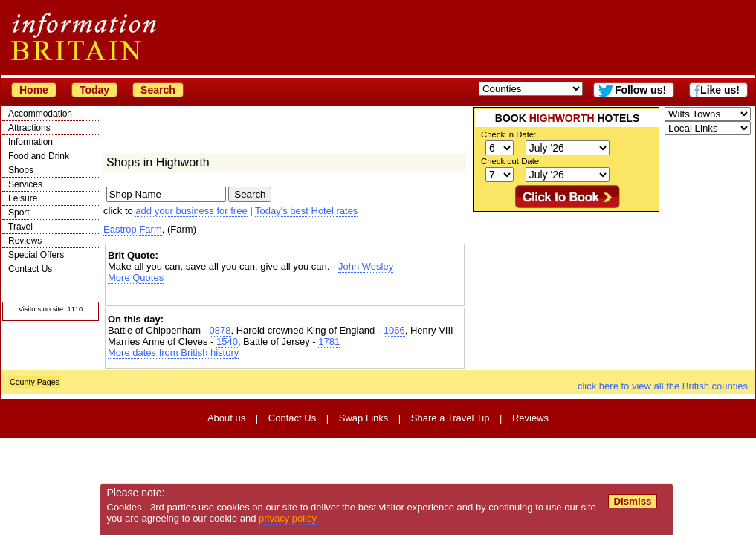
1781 (329, 341)
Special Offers (36, 255)
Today (94, 90)
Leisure (23, 198)
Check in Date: (508, 134)
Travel (20, 227)
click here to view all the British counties (663, 386)
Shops (21, 170)
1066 (394, 330)
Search (158, 90)
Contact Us (30, 269)
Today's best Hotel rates (306, 211)
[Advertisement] (285, 296)
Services (25, 184)
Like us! (720, 90)
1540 (227, 341)
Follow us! (640, 90)
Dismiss (632, 501)
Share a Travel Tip (450, 418)
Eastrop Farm (133, 229)
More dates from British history (173, 353)
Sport (19, 213)
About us (226, 418)
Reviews (25, 241)
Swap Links (364, 418)
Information (30, 142)
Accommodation (40, 114)
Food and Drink (39, 156)
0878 (220, 330)
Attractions (29, 128)
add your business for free (191, 211)
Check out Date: (511, 161)
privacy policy (288, 518)
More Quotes (136, 278)
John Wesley (366, 266)
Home (34, 90)
